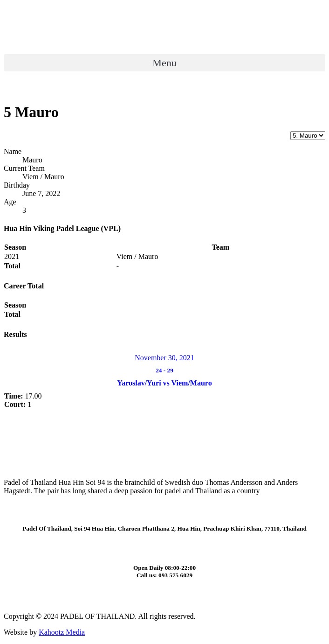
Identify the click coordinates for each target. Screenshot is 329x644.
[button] (164, 63)
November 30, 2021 (164, 358)
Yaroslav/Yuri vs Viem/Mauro (164, 383)
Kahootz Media (62, 632)
